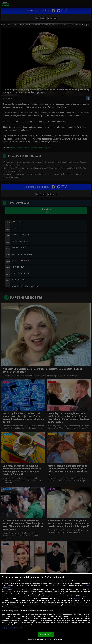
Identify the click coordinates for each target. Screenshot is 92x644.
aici (78, 598)
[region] (46, 609)
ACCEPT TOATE (46, 634)
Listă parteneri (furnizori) (12, 628)
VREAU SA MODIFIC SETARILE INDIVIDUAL (45, 639)
